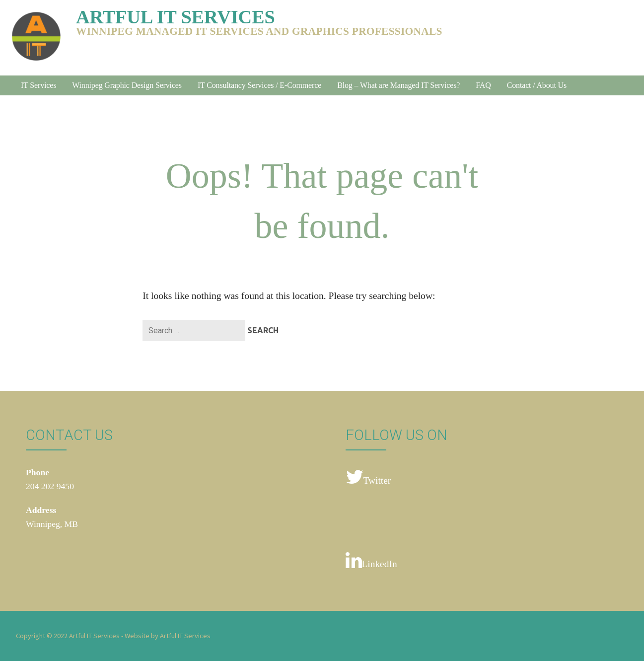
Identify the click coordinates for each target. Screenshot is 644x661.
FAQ (483, 85)
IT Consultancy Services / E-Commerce (259, 85)
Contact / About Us (537, 85)
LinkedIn (371, 561)
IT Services (38, 85)
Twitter (368, 477)
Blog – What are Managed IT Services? (398, 85)
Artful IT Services (176, 17)
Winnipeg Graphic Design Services (127, 85)
